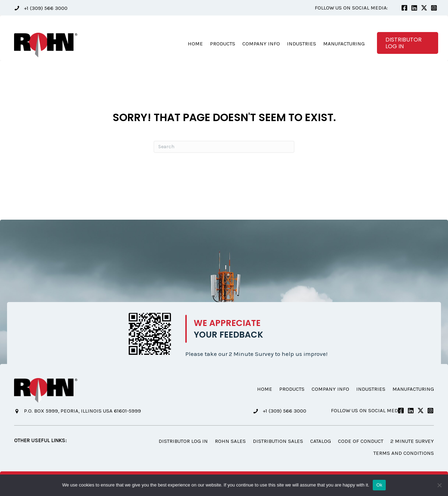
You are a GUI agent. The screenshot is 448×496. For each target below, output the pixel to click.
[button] (41, 8)
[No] (439, 485)
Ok (379, 485)
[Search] (224, 147)
